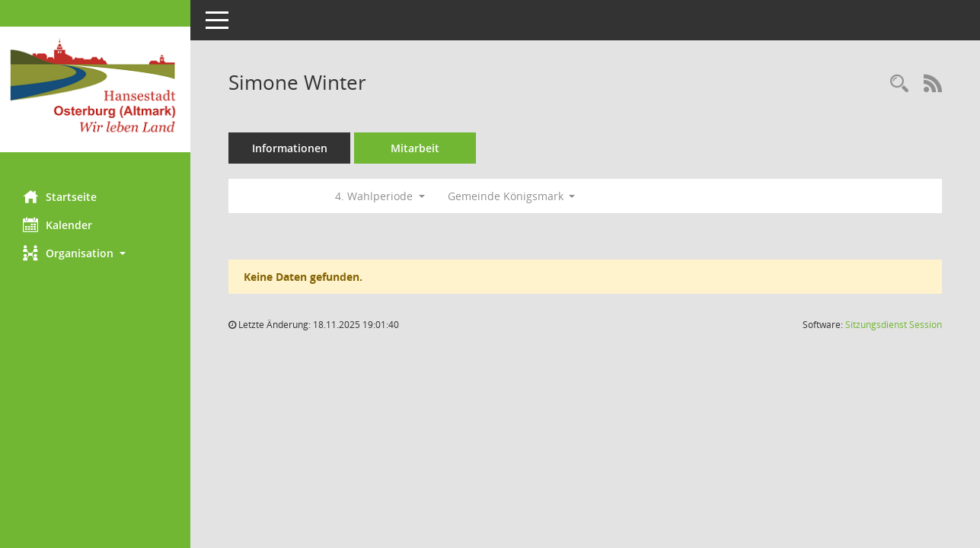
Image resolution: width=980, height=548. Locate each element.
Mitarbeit (415, 148)
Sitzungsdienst (894, 325)
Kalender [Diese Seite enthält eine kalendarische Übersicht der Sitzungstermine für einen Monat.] (57, 225)
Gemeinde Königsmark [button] (512, 196)
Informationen (290, 148)
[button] (95, 253)
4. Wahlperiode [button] (380, 196)
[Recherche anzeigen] (899, 84)
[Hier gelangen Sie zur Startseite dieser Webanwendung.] (95, 89)
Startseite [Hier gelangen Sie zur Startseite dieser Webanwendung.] (60, 196)
